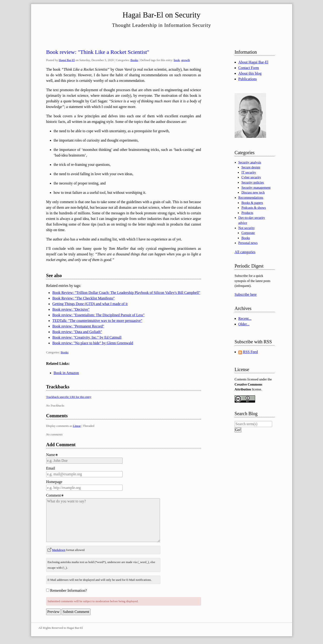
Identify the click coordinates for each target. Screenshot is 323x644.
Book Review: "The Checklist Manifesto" (83, 298)
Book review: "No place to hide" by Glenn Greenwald (93, 343)
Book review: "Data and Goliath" (77, 332)
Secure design (251, 167)
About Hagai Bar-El (253, 62)
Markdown (59, 550)
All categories (245, 252)
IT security (249, 172)
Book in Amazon (66, 373)
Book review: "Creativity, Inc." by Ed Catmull (87, 337)
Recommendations (251, 198)
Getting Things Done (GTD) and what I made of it (90, 304)
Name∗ (52, 455)
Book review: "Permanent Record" (78, 326)
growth (186, 60)
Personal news (248, 243)
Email (51, 468)
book (177, 60)
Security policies (253, 182)
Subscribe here (246, 294)
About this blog (250, 73)
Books (134, 60)
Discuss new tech (253, 192)
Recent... (245, 319)
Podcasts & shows (254, 208)
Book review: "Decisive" (71, 309)
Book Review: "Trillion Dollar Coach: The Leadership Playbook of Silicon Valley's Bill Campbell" (126, 293)
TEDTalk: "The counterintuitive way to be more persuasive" (97, 321)
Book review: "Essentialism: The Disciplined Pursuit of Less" (98, 315)
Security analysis (250, 162)
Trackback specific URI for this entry (69, 397)
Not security (247, 228)
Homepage (54, 482)
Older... (244, 324)
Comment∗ (55, 495)
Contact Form (249, 68)
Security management (256, 188)
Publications (248, 79)
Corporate (248, 233)
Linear (77, 426)
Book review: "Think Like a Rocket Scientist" (98, 52)
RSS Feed (250, 352)
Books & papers (252, 203)
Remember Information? (69, 590)
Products (247, 213)
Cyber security (251, 177)
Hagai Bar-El (67, 60)
